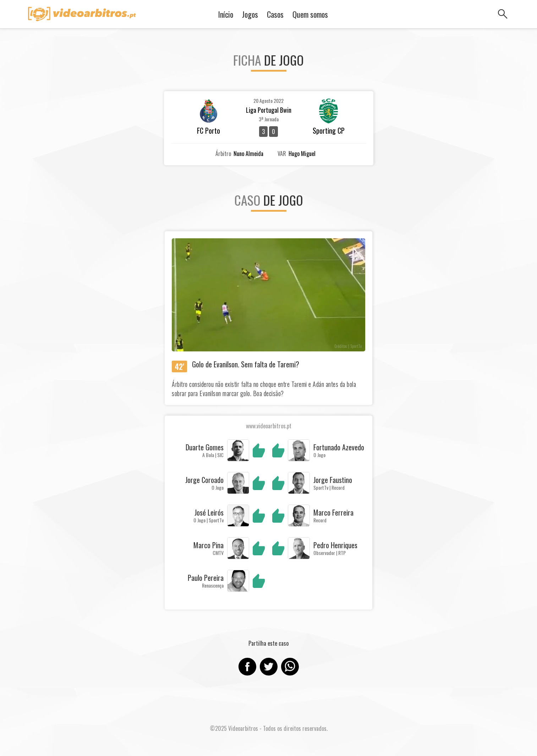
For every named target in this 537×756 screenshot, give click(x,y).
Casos (275, 14)
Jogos (250, 14)
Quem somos (310, 14)
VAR (282, 154)
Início (226, 14)
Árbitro (223, 154)
